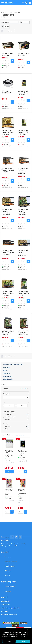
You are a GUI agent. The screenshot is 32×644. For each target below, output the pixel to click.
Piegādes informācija (11, 562)
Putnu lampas (8, 376)
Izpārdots (8, 419)
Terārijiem (16, 373)
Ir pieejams (8, 414)
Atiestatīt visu (25, 389)
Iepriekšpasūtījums (10, 417)
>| (14, 31)
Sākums (3, 12)
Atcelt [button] (29, 630)
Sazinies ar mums (10, 587)
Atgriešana (8, 591)
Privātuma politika (10, 566)
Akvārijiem (16, 367)
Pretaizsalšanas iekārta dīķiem (13, 365)
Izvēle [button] (9, 641)
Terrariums (17, 12)
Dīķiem (16, 370)
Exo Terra (8, 427)
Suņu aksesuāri (8, 379)
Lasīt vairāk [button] (22, 636)
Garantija (7, 575)
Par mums (8, 557)
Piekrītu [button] (23, 641)
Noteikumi (8, 571)
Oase (6, 429)
